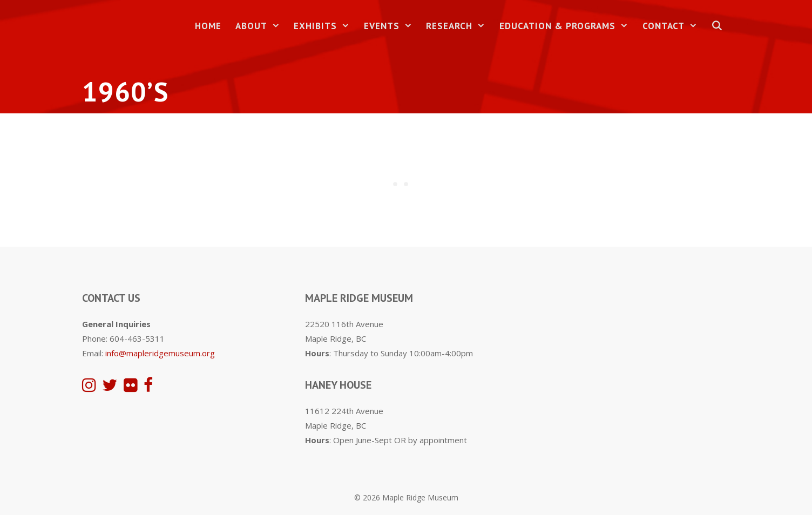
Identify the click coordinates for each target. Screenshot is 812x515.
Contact (674, 26)
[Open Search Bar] (717, 26)
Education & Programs (567, 26)
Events (392, 26)
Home (208, 26)
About (261, 26)
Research (459, 26)
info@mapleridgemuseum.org (160, 353)
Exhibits (325, 26)
